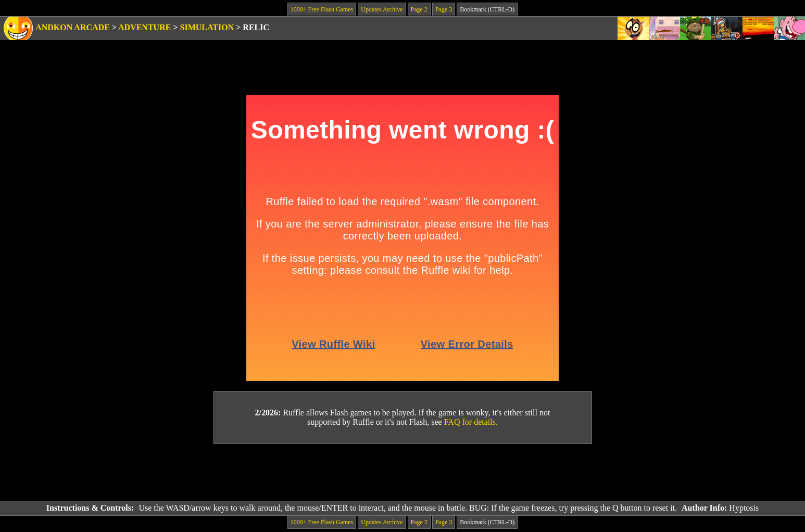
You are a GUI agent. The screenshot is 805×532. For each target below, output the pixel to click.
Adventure (144, 27)
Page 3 (444, 9)
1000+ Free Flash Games (322, 9)
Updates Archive (382, 9)
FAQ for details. (471, 422)
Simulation (207, 27)
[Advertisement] (403, 473)
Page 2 (419, 9)
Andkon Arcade (73, 27)
